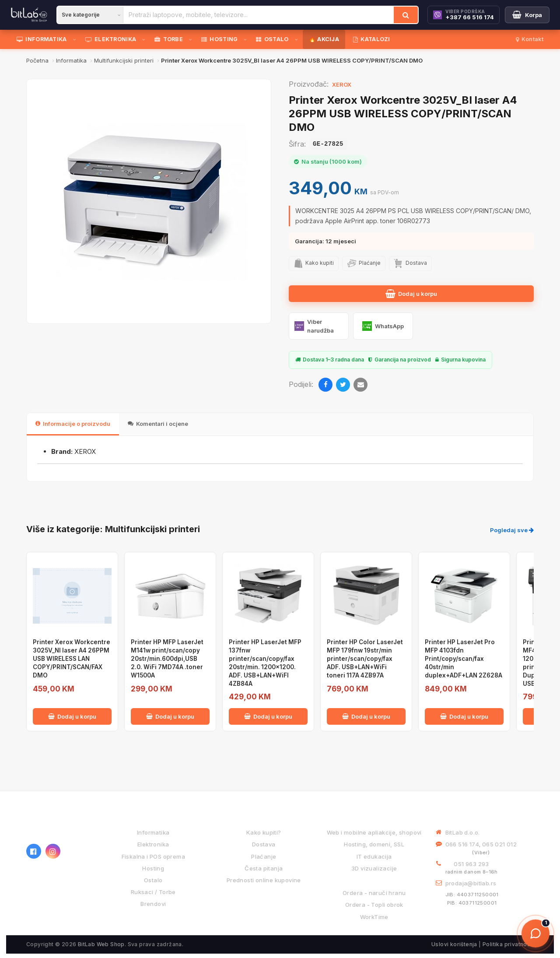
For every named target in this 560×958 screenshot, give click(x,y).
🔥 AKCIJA (324, 39)
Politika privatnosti (508, 944)
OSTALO (272, 39)
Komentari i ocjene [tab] (158, 424)
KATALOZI (372, 39)
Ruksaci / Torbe (153, 892)
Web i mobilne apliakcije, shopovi (374, 832)
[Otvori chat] (535, 933)
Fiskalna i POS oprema (153, 856)
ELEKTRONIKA (111, 39)
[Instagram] (53, 851)
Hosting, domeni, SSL (374, 844)
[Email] (360, 385)
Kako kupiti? (264, 832)
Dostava (264, 844)
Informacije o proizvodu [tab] (73, 424)
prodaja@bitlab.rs (471, 883)
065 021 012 (499, 844)
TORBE (169, 39)
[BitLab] (29, 15)
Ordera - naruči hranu (374, 893)
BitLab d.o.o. (463, 832)
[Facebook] (325, 385)
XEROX (342, 84)
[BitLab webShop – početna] (59, 826)
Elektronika (153, 844)
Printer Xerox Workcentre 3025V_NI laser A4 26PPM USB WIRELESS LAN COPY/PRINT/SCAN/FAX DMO (72, 659)
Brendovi (153, 904)
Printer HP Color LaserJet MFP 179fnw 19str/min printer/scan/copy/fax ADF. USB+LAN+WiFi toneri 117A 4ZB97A (365, 659)
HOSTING (219, 39)
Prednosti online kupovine (264, 880)
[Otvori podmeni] (76, 39)
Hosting (153, 868)
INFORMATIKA (42, 39)
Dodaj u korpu (411, 294)
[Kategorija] (90, 15)
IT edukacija (374, 856)
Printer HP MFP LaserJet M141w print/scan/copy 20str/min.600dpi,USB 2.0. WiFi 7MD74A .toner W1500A (167, 659)
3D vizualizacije (374, 868)
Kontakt (530, 39)
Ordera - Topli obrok (374, 905)
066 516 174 (462, 844)
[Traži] (406, 15)
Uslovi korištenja (454, 944)
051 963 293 (471, 864)
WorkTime (374, 917)
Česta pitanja (264, 868)
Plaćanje (264, 856)
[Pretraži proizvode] (259, 15)
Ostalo (153, 880)
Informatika (153, 832)
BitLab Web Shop (101, 944)
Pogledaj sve (512, 530)
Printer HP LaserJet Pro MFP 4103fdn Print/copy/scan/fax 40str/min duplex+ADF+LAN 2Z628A (464, 659)
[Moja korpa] (527, 15)
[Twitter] (343, 385)
